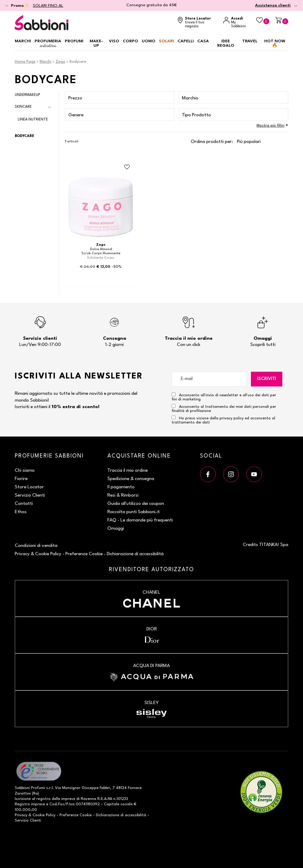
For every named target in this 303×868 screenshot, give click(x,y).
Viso (114, 41)
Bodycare (24, 136)
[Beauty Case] (263, 21)
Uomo (149, 41)
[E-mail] (209, 379)
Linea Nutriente (33, 120)
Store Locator (29, 487)
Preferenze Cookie (84, 554)
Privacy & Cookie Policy (38, 554)
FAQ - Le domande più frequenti (140, 520)
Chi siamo (25, 471)
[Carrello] (282, 21)
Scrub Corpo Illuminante (101, 253)
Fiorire (21, 479)
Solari (166, 41)
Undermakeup (28, 95)
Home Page (25, 62)
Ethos (21, 512)
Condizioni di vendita (36, 546)
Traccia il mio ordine (128, 471)
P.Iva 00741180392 (83, 804)
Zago (60, 62)
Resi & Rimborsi (123, 495)
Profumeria (48, 44)
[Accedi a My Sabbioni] (237, 23)
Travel (250, 41)
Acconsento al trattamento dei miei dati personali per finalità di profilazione (224, 408)
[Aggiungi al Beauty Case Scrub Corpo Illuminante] (127, 167)
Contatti (24, 504)
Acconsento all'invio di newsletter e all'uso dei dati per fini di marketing (224, 397)
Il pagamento (121, 487)
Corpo (130, 41)
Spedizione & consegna (131, 479)
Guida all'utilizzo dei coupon (136, 504)
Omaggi (116, 529)
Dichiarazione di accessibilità (135, 554)
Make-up (96, 43)
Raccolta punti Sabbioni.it (134, 512)
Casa (203, 41)
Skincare (23, 107)
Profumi (74, 41)
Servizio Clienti (30, 495)
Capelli (186, 41)
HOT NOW (275, 43)
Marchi (23, 41)
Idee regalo (226, 43)
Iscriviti (267, 379)
